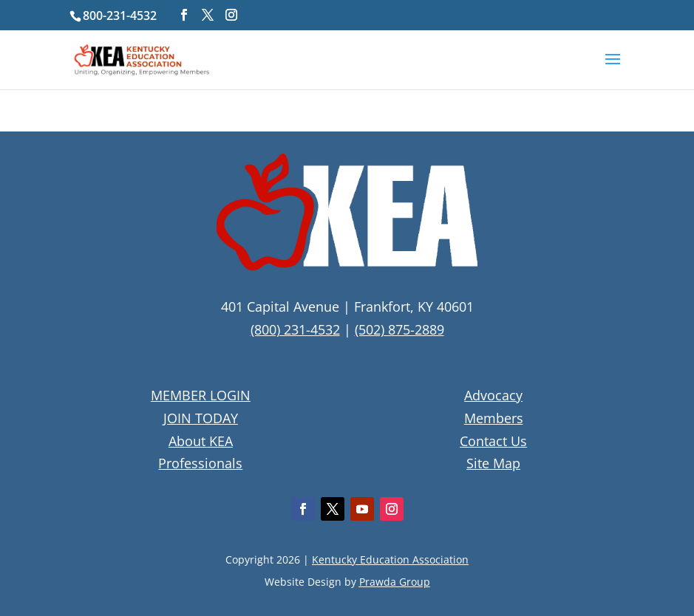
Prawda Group (395, 582)
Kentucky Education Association (390, 559)
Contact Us (493, 441)
